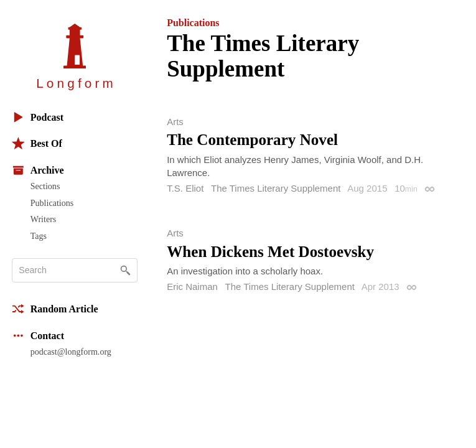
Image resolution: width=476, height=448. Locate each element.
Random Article (55, 309)
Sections (45, 186)
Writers (44, 219)
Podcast (38, 117)
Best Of (37, 143)
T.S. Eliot (185, 188)
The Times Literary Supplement (276, 188)
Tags (39, 236)
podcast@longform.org (71, 352)
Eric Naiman (192, 287)
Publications (52, 203)
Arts (175, 122)
